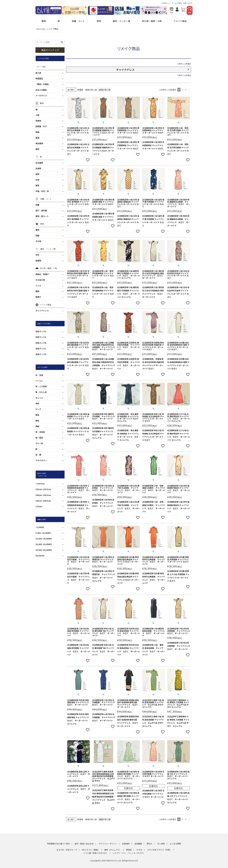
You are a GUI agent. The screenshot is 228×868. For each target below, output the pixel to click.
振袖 (37, 132)
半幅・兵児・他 (42, 191)
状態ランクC (41, 349)
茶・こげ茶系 (41, 386)
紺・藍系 (39, 438)
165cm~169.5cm (43, 501)
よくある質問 (177, 3)
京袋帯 (38, 168)
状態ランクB (41, 343)
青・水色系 (40, 432)
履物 (37, 291)
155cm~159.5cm (43, 489)
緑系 (37, 421)
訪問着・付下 (41, 126)
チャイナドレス (42, 311)
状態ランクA (41, 337)
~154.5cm (40, 484)
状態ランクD (41, 354)
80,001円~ (40, 556)
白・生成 (39, 375)
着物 (37, 230)
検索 (190, 10)
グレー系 (39, 443)
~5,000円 (40, 527)
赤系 (37, 403)
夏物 (37, 149)
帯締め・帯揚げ (42, 274)
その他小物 (40, 280)
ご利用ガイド (166, 3)
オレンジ (39, 398)
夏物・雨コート (42, 216)
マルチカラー (41, 460)
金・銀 (38, 455)
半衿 (37, 255)
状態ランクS (41, 331)
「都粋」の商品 (42, 84)
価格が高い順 (91, 90)
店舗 (172, 10)
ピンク (38, 409)
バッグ (38, 286)
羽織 (37, 205)
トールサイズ (41, 96)
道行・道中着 (41, 210)
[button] (189, 90)
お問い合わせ (188, 3)
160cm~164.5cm (43, 495)
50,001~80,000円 (44, 550)
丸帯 (37, 180)
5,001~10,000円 (43, 533)
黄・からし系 (41, 392)
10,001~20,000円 (44, 539)
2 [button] (182, 90)
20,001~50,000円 (44, 544)
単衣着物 (39, 143)
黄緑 (37, 426)
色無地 (38, 121)
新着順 (80, 90)
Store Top (40, 29)
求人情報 (161, 844)
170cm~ (39, 506)
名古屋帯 (39, 163)
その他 (38, 241)
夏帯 (37, 185)
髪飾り (38, 297)
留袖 (37, 138)
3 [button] (186, 90)
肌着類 (38, 261)
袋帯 (37, 174)
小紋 (37, 115)
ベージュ (39, 381)
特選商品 (39, 79)
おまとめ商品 (41, 90)
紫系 (37, 415)
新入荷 (38, 73)
